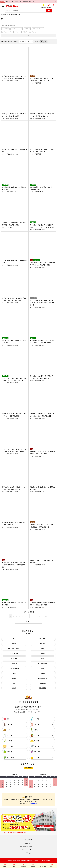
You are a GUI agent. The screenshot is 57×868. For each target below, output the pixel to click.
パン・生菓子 (43, 639)
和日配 (14, 678)
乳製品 (43, 673)
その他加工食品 (14, 668)
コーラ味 (9, 724)
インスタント (14, 653)
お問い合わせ (28, 843)
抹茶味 (36, 730)
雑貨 (14, 683)
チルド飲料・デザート (14, 649)
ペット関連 (43, 683)
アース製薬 (5, 29)
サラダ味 (36, 735)
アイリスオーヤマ (7, 32)
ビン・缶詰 (14, 658)
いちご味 (36, 724)
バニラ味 (9, 735)
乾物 (43, 658)
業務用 (14, 688)
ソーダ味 (36, 719)
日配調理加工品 (43, 678)
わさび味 (9, 741)
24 (42, 616)
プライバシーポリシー (28, 850)
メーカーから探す (11, 15)
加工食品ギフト (43, 663)
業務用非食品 (43, 688)
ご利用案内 (34, 803)
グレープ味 (37, 752)
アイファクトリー (38, 29)
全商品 (3, 15)
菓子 (14, 639)
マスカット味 (11, 757)
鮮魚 (43, 668)
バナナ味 (36, 757)
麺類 (43, 649)
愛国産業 (27, 29)
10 (37, 616)
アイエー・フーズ (17, 29)
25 (46, 616)
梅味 (8, 719)
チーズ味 (36, 741)
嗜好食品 (14, 663)
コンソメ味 (10, 746)
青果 (14, 673)
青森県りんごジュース (30, 32)
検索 (49, 11)
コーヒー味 (10, 730)
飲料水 (14, 644)
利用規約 (29, 853)
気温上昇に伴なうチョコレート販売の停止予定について (21, 1)
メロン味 (9, 752)
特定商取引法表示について (29, 846)
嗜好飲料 (43, 644)
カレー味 (36, 746)
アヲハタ (18, 32)
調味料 (43, 653)
